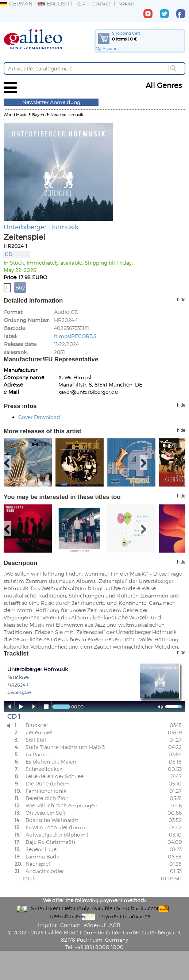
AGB (115, 925)
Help (80, 4)
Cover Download (39, 417)
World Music (16, 114)
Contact (101, 4)
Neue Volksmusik (67, 114)
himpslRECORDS (75, 336)
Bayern (39, 114)
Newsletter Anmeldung (51, 102)
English (53, 3)
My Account (107, 48)
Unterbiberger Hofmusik (41, 227)
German (16, 3)
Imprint (126, 4)
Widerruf (94, 925)
